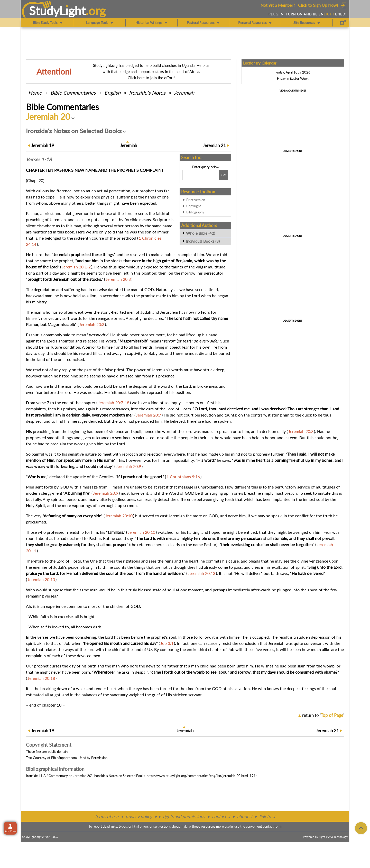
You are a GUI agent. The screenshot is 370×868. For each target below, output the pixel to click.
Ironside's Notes (147, 93)
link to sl (267, 816)
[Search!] (223, 175)
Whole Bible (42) (201, 233)
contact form (272, 826)
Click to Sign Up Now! (318, 5)
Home (35, 93)
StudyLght (57, 11)
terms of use (107, 816)
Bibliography (195, 212)
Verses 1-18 (39, 159)
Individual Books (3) (203, 241)
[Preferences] (343, 23)
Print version (196, 200)
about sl (245, 816)
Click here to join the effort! (151, 78)
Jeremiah (184, 93)
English (112, 93)
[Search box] (200, 175)
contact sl (221, 816)
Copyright (194, 206)
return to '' (323, 715)
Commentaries (73, 93)
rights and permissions (184, 816)
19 (43, 145)
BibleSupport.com (64, 758)
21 (214, 145)
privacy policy (139, 816)
